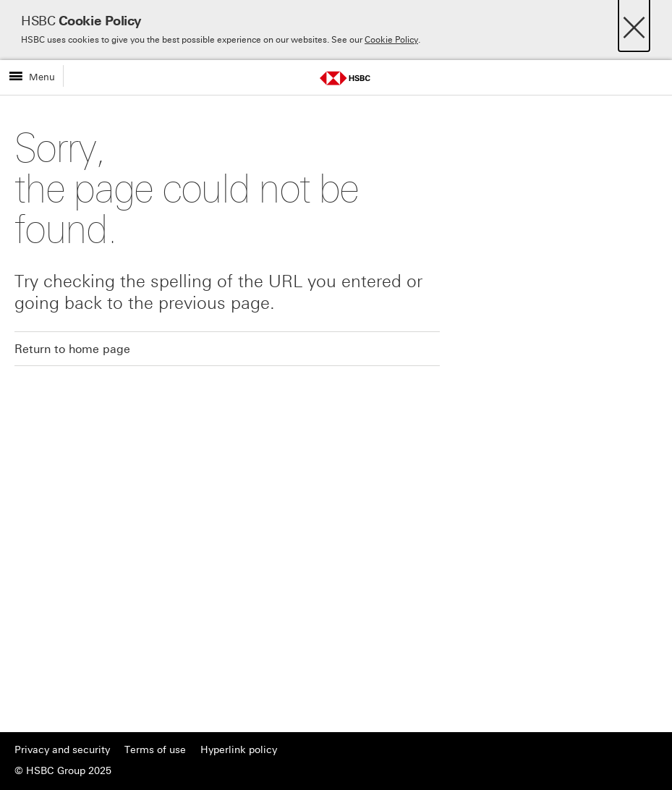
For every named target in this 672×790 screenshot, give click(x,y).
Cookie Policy (391, 40)
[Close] (634, 24)
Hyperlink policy (239, 750)
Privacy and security (62, 750)
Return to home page (72, 349)
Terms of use (155, 750)
